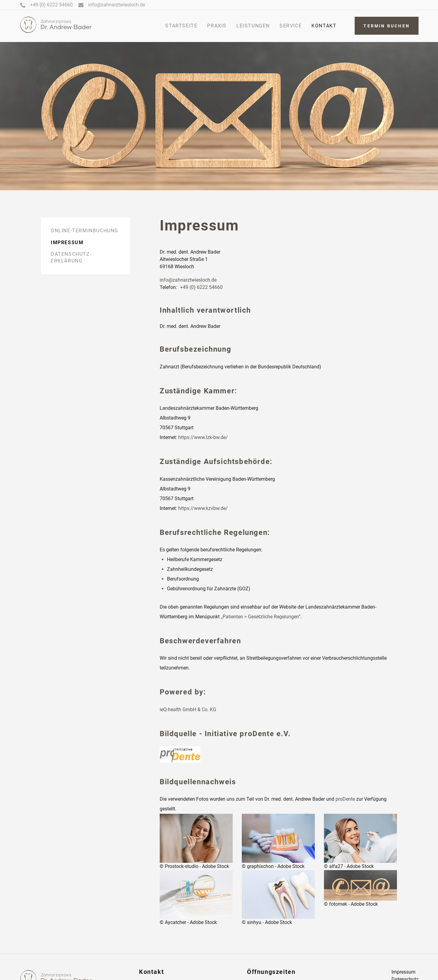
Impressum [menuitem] (67, 242)
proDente (345, 799)
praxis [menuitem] (217, 26)
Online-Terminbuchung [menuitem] (85, 231)
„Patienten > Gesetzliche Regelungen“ (261, 617)
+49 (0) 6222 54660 (201, 287)
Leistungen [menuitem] (253, 26)
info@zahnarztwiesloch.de (188, 280)
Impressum (403, 972)
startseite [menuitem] (181, 26)
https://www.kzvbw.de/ (203, 508)
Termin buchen (387, 26)
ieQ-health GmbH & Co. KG (188, 710)
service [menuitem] (291, 26)
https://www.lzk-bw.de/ (203, 437)
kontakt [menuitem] (324, 26)
